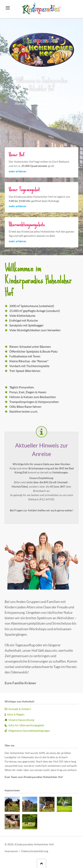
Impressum (11, 851)
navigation (8, 8)
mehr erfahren (17, 171)
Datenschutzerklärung (35, 851)
